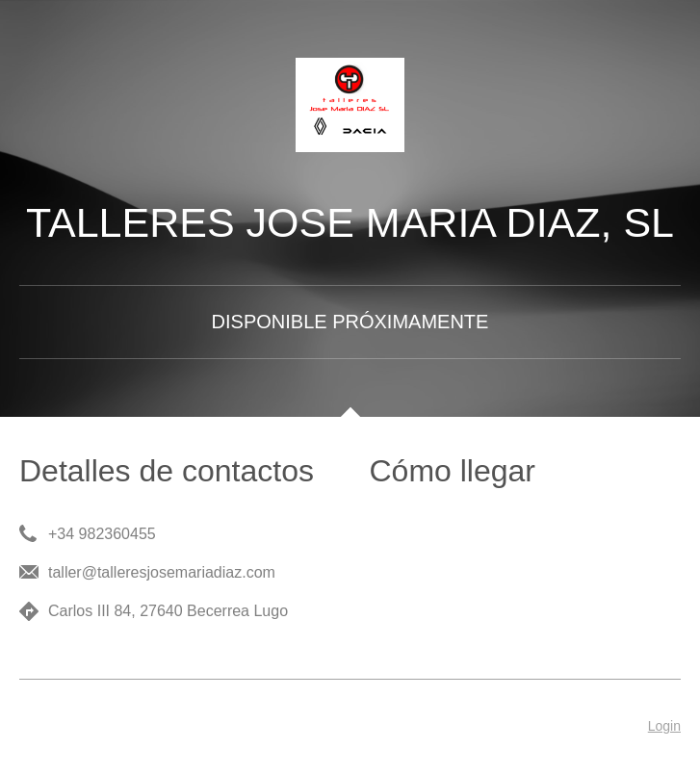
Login (664, 726)
